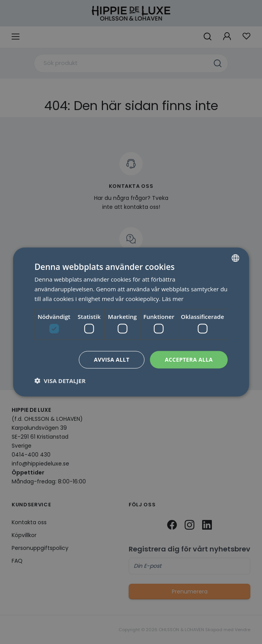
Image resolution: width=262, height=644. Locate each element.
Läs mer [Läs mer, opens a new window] (173, 298)
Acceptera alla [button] (189, 360)
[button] (60, 380)
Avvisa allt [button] (111, 360)
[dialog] (131, 322)
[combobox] (235, 258)
